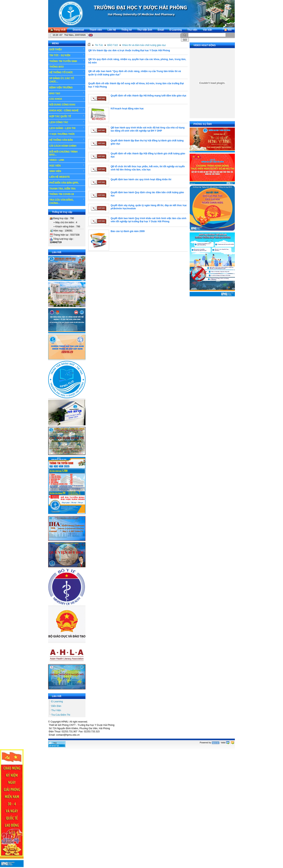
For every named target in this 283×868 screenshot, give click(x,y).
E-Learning (57, 702)
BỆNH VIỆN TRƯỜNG (67, 87)
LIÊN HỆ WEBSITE (60, 177)
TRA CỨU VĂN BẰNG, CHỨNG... (67, 201)
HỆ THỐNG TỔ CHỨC (67, 72)
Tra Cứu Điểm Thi (61, 715)
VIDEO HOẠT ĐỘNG (204, 45)
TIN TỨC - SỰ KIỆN (67, 55)
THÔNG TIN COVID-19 (62, 194)
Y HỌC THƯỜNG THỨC (62, 134)
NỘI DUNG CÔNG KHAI (62, 105)
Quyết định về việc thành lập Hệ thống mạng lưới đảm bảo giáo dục (148, 96)
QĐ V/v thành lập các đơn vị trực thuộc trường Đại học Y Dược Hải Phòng (129, 50)
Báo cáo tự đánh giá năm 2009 (128, 231)
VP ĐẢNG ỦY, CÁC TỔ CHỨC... (67, 80)
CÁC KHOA (67, 99)
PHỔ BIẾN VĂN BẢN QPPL (64, 183)
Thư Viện (56, 710)
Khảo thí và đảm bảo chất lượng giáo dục (144, 45)
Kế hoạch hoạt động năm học (127, 109)
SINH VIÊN (67, 171)
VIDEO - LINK (67, 160)
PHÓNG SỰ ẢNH (203, 124)
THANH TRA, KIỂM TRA (62, 189)
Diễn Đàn (56, 706)
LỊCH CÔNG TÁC (67, 122)
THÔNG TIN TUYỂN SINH (67, 61)
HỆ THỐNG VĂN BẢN (67, 140)
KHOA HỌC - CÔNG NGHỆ (67, 110)
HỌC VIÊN (67, 166)
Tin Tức (99, 45)
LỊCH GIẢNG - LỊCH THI (67, 128)
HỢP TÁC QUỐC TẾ (67, 116)
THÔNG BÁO (67, 67)
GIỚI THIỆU (67, 49)
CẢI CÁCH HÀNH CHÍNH (63, 146)
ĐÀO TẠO (67, 93)
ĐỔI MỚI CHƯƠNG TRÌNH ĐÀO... (63, 153)
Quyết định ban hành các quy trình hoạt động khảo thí (141, 179)
